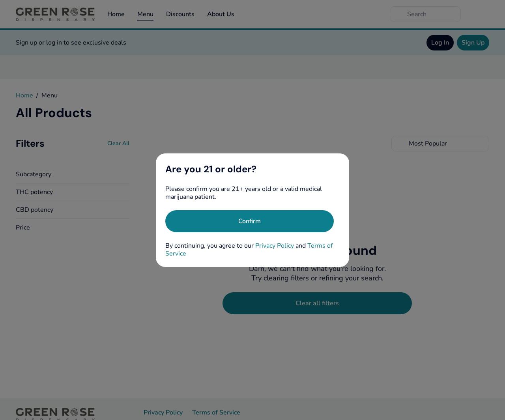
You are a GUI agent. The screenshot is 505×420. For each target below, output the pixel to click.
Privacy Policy (275, 246)
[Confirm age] (250, 221)
